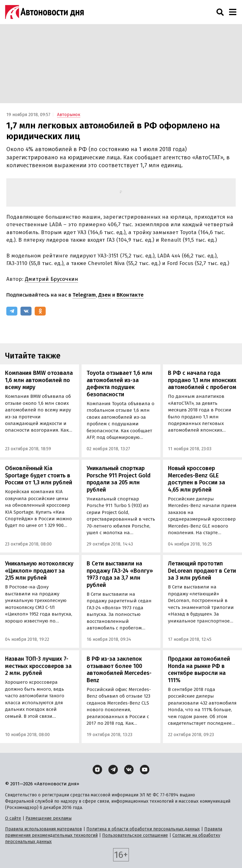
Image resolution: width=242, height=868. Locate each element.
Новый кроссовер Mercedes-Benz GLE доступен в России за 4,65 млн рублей (196, 479)
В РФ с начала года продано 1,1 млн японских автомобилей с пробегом (202, 380)
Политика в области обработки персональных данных (143, 829)
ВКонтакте (130, 295)
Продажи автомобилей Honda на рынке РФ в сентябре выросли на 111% (199, 670)
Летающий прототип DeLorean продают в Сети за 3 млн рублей (202, 571)
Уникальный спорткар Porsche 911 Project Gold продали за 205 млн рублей (119, 479)
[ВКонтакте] (26, 311)
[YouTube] (145, 770)
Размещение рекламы (49, 818)
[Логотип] (44, 12)
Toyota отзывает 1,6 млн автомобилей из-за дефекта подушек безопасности (119, 384)
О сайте (13, 818)
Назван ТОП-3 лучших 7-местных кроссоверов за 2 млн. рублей (38, 666)
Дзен (105, 295)
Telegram (84, 295)
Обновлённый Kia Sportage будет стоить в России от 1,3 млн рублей (39, 475)
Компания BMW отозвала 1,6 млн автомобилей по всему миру (39, 380)
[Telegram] (12, 311)
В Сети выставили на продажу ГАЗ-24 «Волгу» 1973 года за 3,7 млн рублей (120, 574)
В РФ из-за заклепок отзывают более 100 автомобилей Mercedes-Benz (119, 670)
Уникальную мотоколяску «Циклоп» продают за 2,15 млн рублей (39, 571)
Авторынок (69, 115)
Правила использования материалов (43, 829)
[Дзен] (97, 770)
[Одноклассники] (40, 311)
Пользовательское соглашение (135, 835)
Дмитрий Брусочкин (52, 279)
